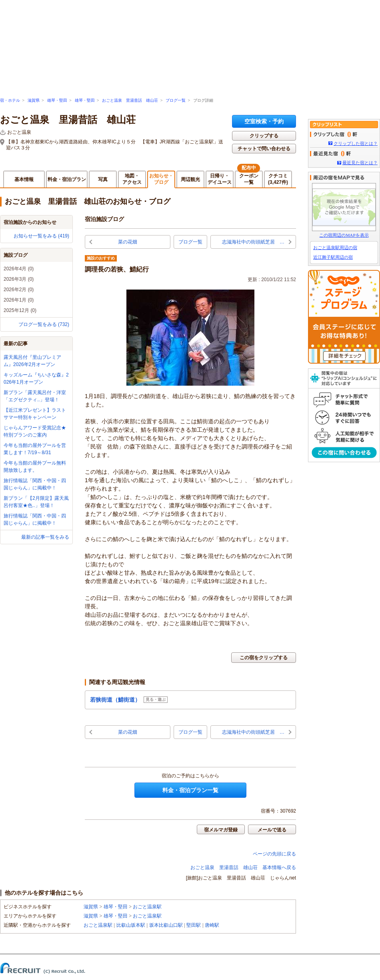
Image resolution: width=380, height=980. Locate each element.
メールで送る (272, 830)
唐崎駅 (212, 925)
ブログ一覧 (176, 100)
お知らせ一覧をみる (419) (41, 236)
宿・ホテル (10, 100)
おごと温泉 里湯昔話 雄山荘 (130, 100)
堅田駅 (194, 925)
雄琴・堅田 (57, 100)
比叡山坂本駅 (131, 925)
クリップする (264, 136)
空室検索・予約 (264, 121)
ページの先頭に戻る (274, 854)
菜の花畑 (128, 242)
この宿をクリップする (264, 658)
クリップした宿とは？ (356, 143)
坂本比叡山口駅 (166, 925)
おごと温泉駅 (147, 907)
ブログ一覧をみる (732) (44, 324)
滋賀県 (34, 100)
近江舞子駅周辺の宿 (333, 257)
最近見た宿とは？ (360, 163)
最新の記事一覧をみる (45, 537)
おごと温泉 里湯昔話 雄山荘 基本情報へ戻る (243, 867)
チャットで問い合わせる (264, 149)
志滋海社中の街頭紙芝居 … (253, 242)
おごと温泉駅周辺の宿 (335, 248)
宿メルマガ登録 (221, 830)
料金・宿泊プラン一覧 (190, 790)
